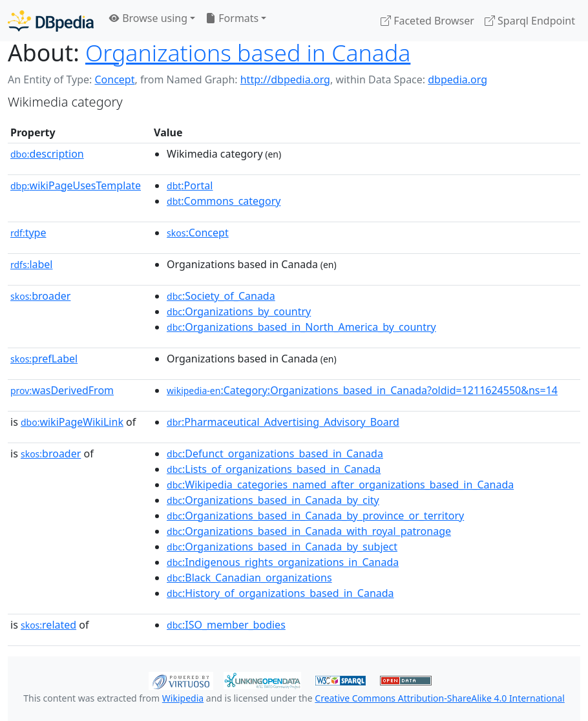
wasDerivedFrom (62, 390)
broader (40, 296)
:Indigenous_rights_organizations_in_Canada (283, 562)
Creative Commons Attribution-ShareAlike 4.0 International (439, 698)
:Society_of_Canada (221, 296)
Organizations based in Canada (248, 52)
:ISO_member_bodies (226, 625)
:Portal (190, 185)
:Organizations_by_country (239, 311)
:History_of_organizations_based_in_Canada (280, 593)
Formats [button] (232, 18)
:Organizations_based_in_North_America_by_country (301, 327)
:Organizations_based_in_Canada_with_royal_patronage (309, 531)
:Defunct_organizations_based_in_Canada (275, 454)
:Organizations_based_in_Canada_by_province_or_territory (315, 516)
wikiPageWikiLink (72, 422)
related (48, 625)
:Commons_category (224, 201)
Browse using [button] (148, 18)
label (32, 264)
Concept (114, 79)
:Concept (198, 233)
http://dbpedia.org (285, 79)
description (47, 154)
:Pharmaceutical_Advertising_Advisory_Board (283, 422)
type (28, 233)
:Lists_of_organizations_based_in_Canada (274, 469)
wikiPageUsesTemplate (76, 185)
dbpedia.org (457, 79)
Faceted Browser (427, 21)
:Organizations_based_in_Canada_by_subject (282, 547)
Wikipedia (183, 698)
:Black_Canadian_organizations (249, 578)
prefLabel (44, 359)
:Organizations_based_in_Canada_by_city (273, 500)
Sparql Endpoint (530, 21)
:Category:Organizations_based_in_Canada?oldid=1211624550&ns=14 (362, 390)
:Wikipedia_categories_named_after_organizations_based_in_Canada (340, 485)
